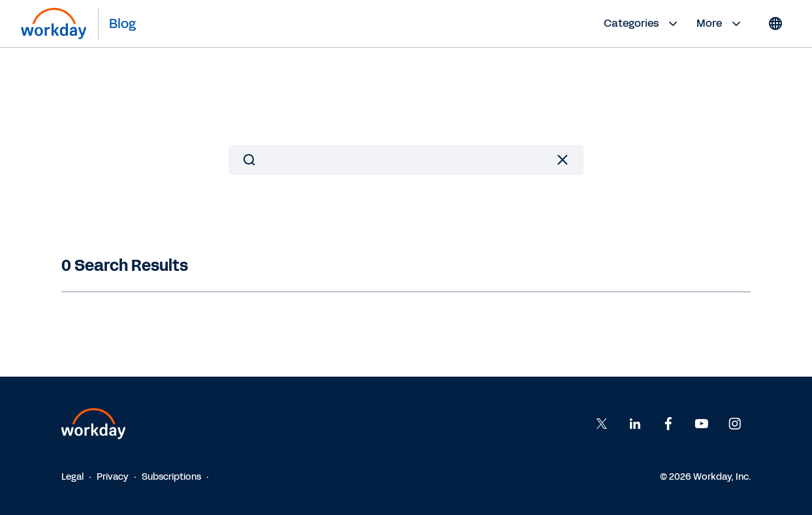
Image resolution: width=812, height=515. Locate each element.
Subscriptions (171, 477)
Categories (642, 23)
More (720, 23)
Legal (72, 477)
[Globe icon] (775, 23)
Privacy (113, 477)
